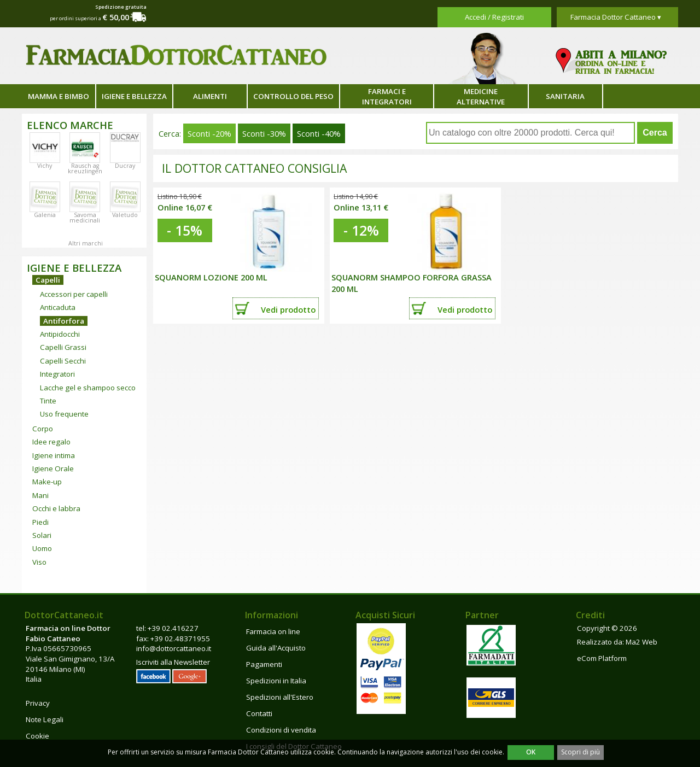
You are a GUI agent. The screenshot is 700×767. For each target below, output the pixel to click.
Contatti (259, 713)
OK (531, 752)
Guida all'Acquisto (276, 648)
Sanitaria (565, 96)
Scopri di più (581, 752)
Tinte (48, 401)
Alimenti (210, 96)
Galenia (45, 215)
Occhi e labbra (56, 508)
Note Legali (45, 719)
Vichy (45, 166)
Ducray (125, 166)
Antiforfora (64, 321)
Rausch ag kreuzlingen (85, 168)
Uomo (42, 548)
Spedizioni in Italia (276, 681)
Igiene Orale (53, 469)
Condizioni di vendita (281, 730)
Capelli (48, 280)
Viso (39, 562)
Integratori (57, 374)
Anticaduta (58, 307)
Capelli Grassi (63, 347)
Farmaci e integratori (387, 96)
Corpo (43, 429)
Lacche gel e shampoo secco (88, 388)
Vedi (288, 309)
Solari (42, 535)
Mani (40, 495)
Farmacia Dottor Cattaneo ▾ (616, 17)
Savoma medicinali (85, 218)
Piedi (40, 522)
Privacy (38, 703)
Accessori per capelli (74, 294)
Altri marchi (86, 243)
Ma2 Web (641, 642)
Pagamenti (264, 664)
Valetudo (125, 215)
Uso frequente (64, 414)
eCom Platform (602, 658)
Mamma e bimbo (59, 96)
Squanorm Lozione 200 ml (211, 277)
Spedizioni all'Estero (280, 697)
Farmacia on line (273, 631)
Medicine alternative (481, 96)
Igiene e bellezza (134, 96)
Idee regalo (51, 442)
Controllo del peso (293, 96)
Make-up (47, 482)
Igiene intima (54, 455)
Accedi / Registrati (494, 17)
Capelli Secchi (63, 361)
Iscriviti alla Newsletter (173, 662)
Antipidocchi (60, 334)
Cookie (37, 736)
